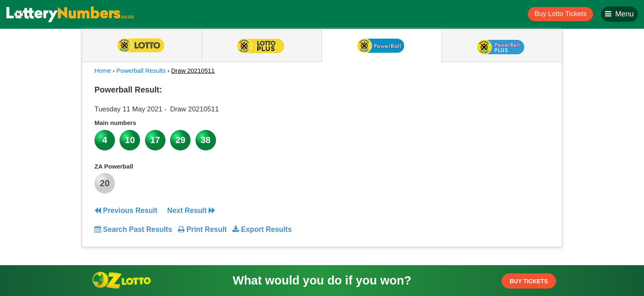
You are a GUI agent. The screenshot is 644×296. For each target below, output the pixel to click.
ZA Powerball (114, 166)
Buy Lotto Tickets (560, 14)
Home (103, 71)
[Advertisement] (475, 133)
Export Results (262, 229)
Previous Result (126, 210)
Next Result (191, 210)
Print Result (202, 229)
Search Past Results (133, 229)
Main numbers (115, 123)
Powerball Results (141, 71)
